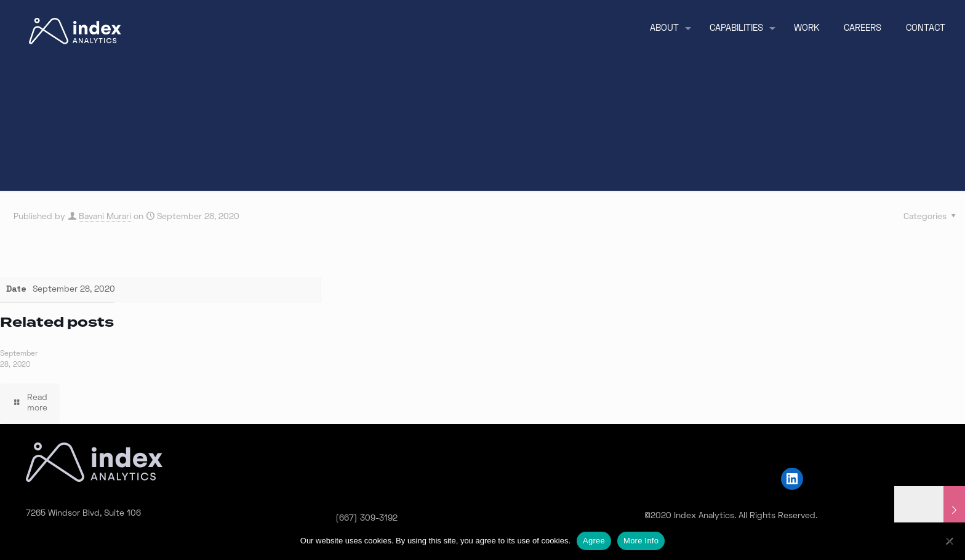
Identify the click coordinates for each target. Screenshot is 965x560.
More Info (641, 541)
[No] (950, 541)
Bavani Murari (105, 217)
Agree (594, 541)
